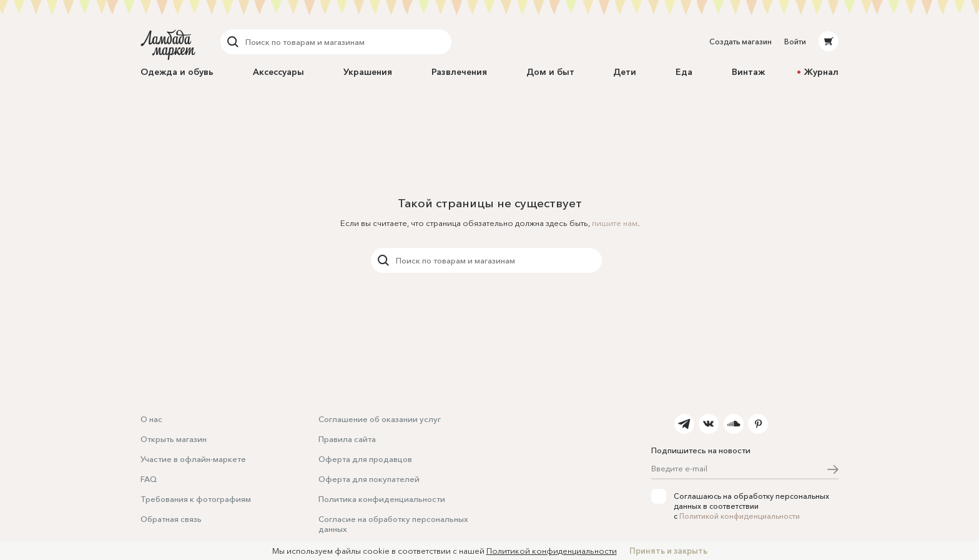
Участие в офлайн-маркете (193, 459)
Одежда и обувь (177, 72)
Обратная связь (171, 519)
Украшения (368, 72)
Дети (625, 72)
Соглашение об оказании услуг (380, 419)
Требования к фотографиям (196, 499)
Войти (795, 42)
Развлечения (459, 72)
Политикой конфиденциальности (740, 516)
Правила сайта (347, 439)
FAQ (149, 479)
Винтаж (748, 72)
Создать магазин (740, 42)
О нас (151, 419)
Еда (684, 72)
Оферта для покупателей (369, 479)
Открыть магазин (174, 439)
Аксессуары (278, 72)
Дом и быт (550, 72)
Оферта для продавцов (365, 459)
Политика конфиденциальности (382, 499)
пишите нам (615, 223)
